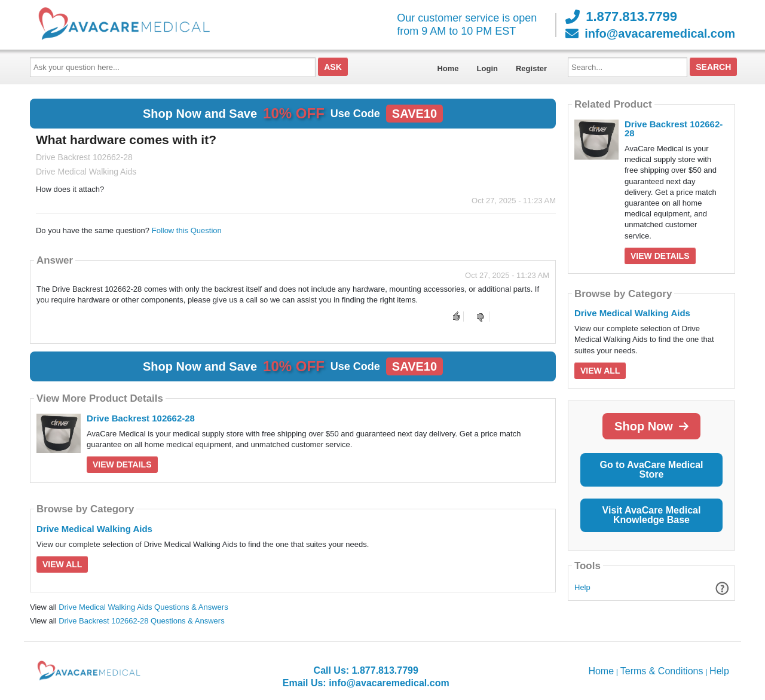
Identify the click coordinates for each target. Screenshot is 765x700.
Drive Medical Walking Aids (94, 529)
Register (531, 68)
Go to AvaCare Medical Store (651, 470)
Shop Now (651, 426)
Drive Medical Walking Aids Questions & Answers (143, 607)
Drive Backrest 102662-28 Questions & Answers (141, 621)
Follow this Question (187, 230)
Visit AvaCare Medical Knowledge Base (652, 515)
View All (62, 564)
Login (487, 68)
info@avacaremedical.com (650, 33)
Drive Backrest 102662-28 (141, 418)
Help (582, 587)
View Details (122, 464)
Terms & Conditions (662, 671)
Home (448, 68)
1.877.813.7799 (621, 17)
